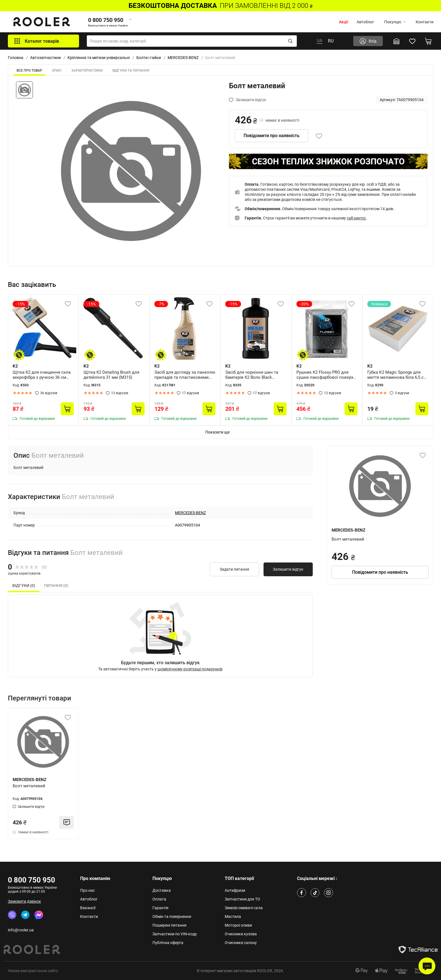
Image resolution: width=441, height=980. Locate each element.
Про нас (87, 890)
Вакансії (88, 908)
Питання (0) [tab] (56, 586)
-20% (304, 304)
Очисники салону (241, 943)
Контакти (425, 22)
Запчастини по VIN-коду (175, 934)
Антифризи (235, 890)
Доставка (162, 890)
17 (191, 393)
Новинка (379, 304)
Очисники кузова (241, 934)
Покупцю (395, 22)
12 (333, 393)
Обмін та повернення (172, 917)
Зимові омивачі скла (244, 908)
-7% (161, 304)
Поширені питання (169, 925)
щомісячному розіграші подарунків (190, 669)
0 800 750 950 (31, 880)
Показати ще (217, 432)
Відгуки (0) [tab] (24, 586)
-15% (21, 304)
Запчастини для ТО (242, 899)
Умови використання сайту (33, 971)
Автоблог (365, 22)
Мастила (233, 917)
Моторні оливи (238, 925)
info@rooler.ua (21, 930)
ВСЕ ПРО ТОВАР (29, 71)
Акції (344, 22)
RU (331, 41)
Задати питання (234, 569)
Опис (57, 71)
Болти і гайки (149, 58)
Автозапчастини (45, 58)
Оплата (159, 899)
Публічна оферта (168, 943)
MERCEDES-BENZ (183, 58)
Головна (16, 58)
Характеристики (87, 71)
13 (120, 393)
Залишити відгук (288, 569)
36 (49, 393)
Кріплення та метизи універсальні (99, 58)
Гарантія (160, 908)
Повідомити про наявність (272, 136)
